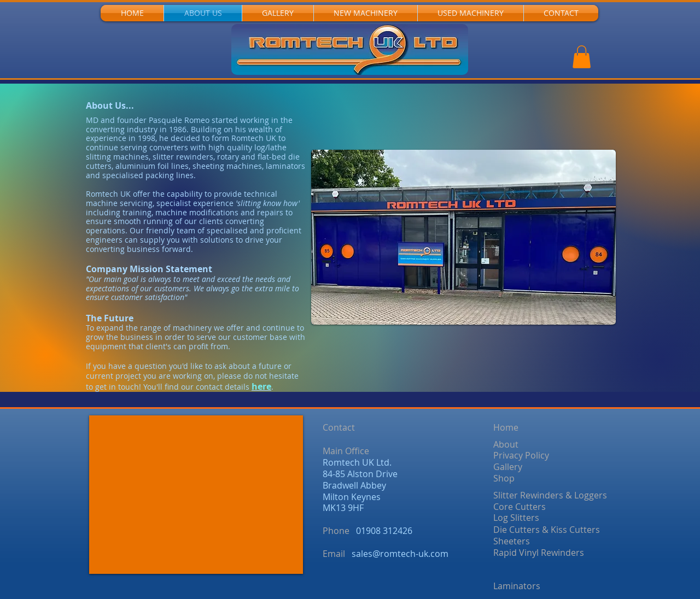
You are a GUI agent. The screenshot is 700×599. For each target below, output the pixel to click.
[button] (582, 57)
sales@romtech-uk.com (400, 554)
